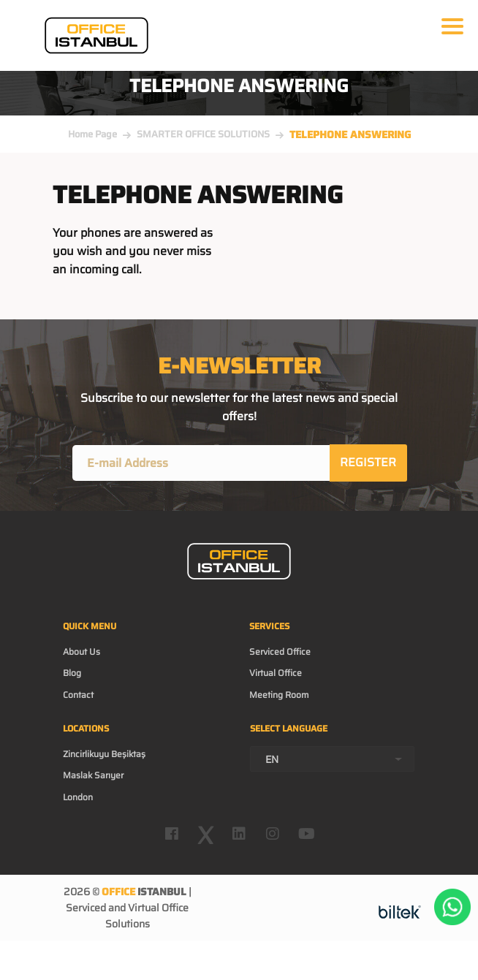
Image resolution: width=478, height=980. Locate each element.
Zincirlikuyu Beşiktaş (104, 754)
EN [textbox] (272, 759)
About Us (81, 652)
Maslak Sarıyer (93, 775)
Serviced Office (280, 652)
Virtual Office (276, 673)
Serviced (86, 908)
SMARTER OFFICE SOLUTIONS (203, 134)
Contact (78, 695)
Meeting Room (279, 695)
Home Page (92, 134)
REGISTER (368, 462)
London (78, 797)
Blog (72, 673)
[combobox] (332, 759)
